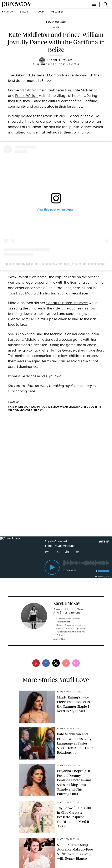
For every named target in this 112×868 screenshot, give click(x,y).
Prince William (27, 96)
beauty (25, 12)
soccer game (72, 340)
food (40, 12)
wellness (57, 12)
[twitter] (56, 663)
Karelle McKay (62, 60)
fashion (8, 12)
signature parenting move (67, 303)
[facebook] (46, 663)
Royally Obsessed (56, 22)
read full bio (59, 639)
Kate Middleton (85, 90)
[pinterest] (36, 663)
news (56, 28)
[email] (76, 663)
